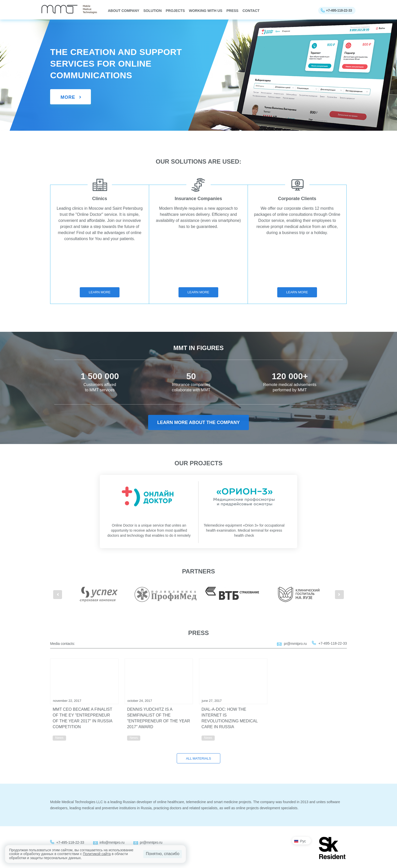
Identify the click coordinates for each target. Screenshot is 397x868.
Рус (303, 841)
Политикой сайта (97, 854)
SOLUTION (152, 11)
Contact (251, 11)
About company (124, 11)
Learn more (100, 292)
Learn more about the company (198, 422)
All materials (199, 758)
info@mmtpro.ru (112, 842)
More (68, 97)
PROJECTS (175, 11)
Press (232, 11)
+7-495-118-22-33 (339, 10)
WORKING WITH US (206, 11)
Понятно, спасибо (163, 854)
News (59, 738)
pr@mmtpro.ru (295, 644)
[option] (99, 594)
